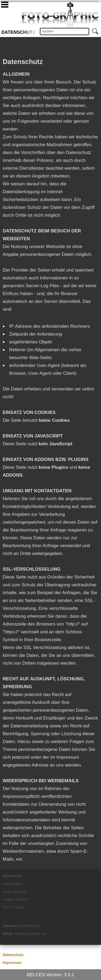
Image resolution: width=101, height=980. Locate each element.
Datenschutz (18, 32)
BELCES (36, 975)
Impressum (12, 963)
